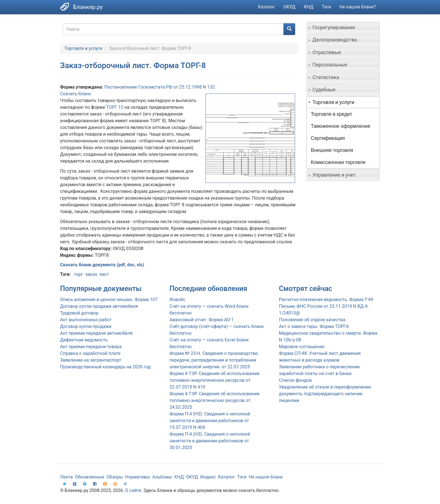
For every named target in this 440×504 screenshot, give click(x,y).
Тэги (326, 7)
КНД (309, 7)
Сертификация (328, 138)
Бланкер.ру (88, 7)
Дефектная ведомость (84, 340)
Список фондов (295, 380)
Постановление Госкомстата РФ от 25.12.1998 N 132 (159, 87)
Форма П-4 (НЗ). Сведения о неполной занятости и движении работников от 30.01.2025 (210, 441)
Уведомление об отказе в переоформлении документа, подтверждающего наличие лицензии (325, 394)
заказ (91, 274)
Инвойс (177, 300)
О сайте (133, 490)
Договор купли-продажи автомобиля (99, 306)
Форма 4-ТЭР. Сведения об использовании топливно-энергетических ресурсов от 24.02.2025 (214, 400)
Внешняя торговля (332, 150)
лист (104, 274)
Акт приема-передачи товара (91, 347)
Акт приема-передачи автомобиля (96, 333)
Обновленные (90, 477)
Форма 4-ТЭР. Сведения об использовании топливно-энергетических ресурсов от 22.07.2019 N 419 (214, 380)
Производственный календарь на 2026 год (105, 367)
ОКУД (289, 7)
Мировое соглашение (302, 347)
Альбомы (162, 477)
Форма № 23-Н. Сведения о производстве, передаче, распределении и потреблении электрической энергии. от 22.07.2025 (214, 360)
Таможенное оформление (341, 126)
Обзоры (115, 477)
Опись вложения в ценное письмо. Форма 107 (109, 300)
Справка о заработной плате (90, 353)
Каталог (267, 7)
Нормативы (137, 477)
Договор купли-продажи (86, 326)
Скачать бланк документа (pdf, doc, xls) (102, 265)
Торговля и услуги (83, 48)
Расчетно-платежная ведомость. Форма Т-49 (326, 300)
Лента (66, 477)
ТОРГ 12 (115, 107)
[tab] (343, 27)
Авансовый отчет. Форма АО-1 (202, 320)
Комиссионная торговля (338, 162)
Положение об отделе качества (312, 320)
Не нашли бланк (266, 477)
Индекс (208, 477)
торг (78, 274)
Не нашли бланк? (358, 7)
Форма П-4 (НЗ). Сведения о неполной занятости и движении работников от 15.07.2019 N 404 (210, 421)
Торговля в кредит (332, 114)
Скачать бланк (75, 94)
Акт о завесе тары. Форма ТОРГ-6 (314, 326)
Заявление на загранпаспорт (91, 360)
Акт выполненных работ (86, 320)
